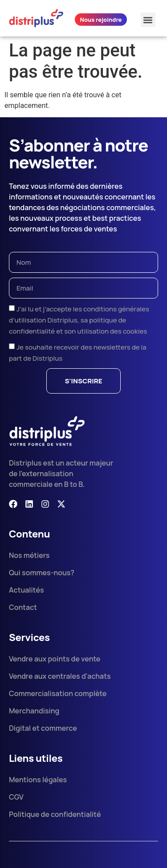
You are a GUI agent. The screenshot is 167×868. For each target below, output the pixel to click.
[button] (148, 20)
